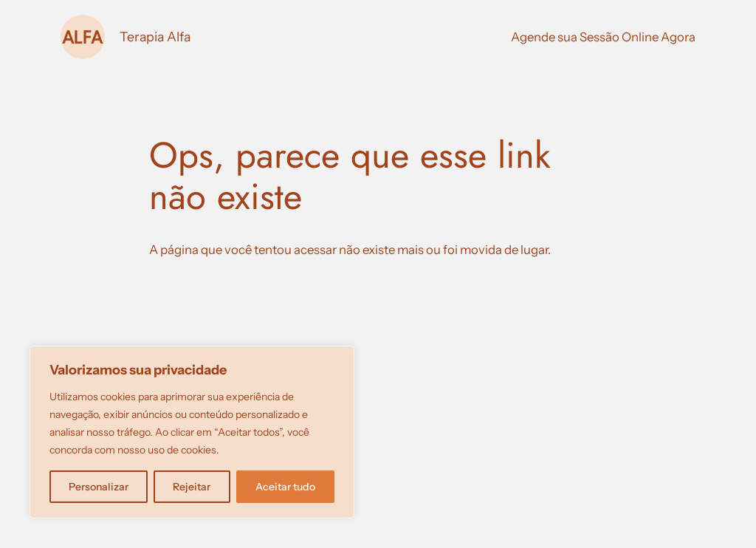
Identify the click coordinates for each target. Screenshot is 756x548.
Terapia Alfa (155, 37)
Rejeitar (192, 487)
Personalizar (99, 487)
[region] (192, 432)
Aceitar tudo (285, 487)
